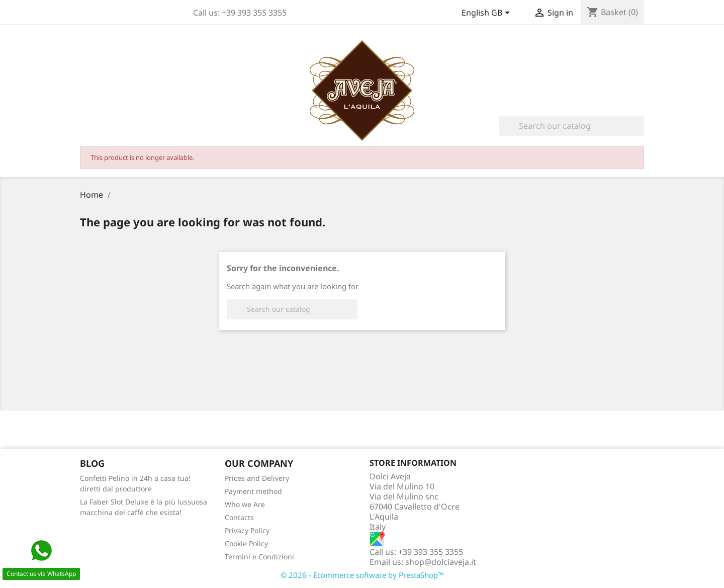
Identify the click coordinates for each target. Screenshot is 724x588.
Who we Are (245, 504)
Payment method (253, 491)
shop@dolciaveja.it (441, 562)
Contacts (239, 517)
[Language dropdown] (487, 14)
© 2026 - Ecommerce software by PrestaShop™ (362, 575)
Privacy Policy (247, 530)
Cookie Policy (246, 543)
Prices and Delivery (257, 478)
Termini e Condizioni (259, 557)
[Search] (571, 126)
